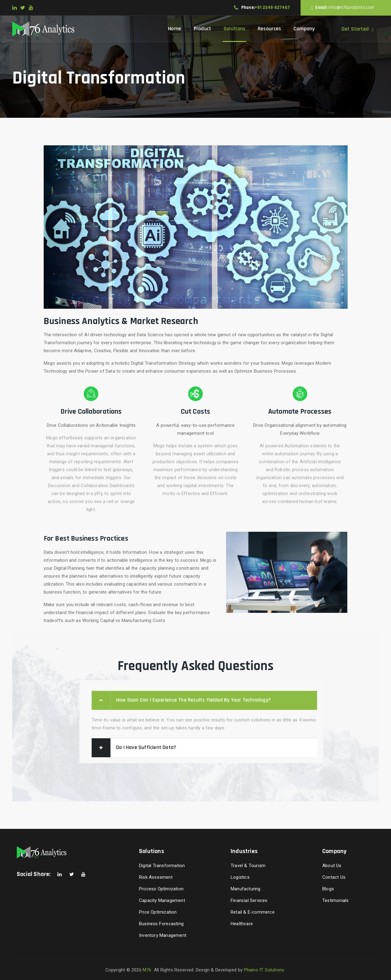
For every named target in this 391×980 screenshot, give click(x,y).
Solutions (235, 29)
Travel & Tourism (248, 866)
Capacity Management (162, 900)
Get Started (355, 29)
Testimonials (335, 900)
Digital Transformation (162, 866)
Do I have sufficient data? (146, 747)
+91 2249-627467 (272, 7)
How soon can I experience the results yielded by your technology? (194, 700)
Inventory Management (163, 935)
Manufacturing (246, 889)
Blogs (328, 889)
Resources (270, 29)
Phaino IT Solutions (264, 970)
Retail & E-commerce (253, 912)
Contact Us (334, 877)
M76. (148, 970)
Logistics (240, 877)
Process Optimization (161, 889)
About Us (332, 866)
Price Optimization (158, 912)
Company (304, 29)
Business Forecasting (161, 924)
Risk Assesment (156, 877)
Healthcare (242, 924)
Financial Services (249, 900)
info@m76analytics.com (351, 7)
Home (175, 29)
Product (203, 29)
